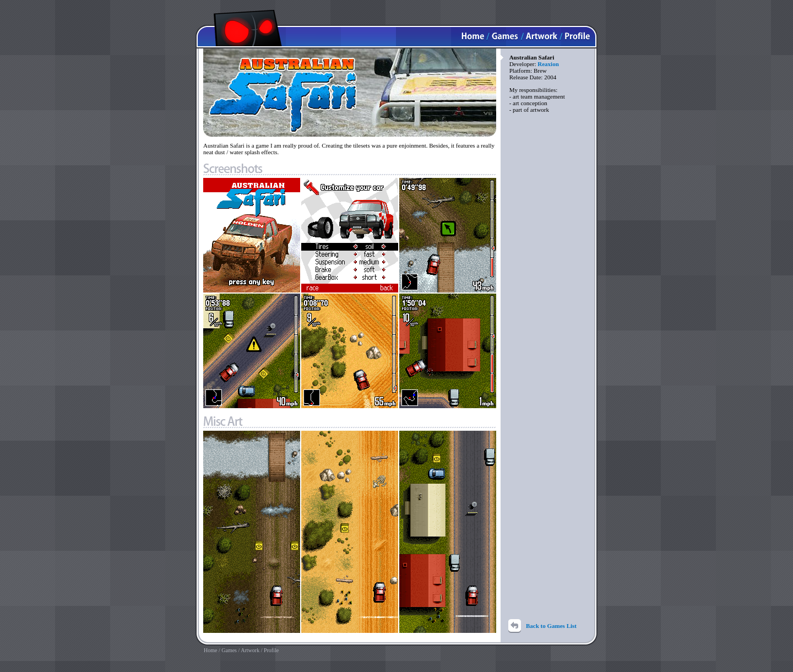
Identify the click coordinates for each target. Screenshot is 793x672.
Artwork (250, 650)
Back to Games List (551, 626)
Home (210, 650)
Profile (271, 650)
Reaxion (548, 64)
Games (229, 650)
